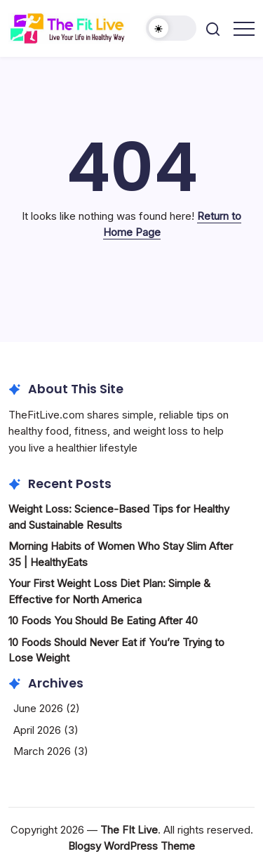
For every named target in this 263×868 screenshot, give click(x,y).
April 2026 (37, 730)
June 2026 (38, 708)
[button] (171, 28)
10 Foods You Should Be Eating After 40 (103, 620)
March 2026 (42, 751)
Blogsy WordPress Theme (131, 846)
